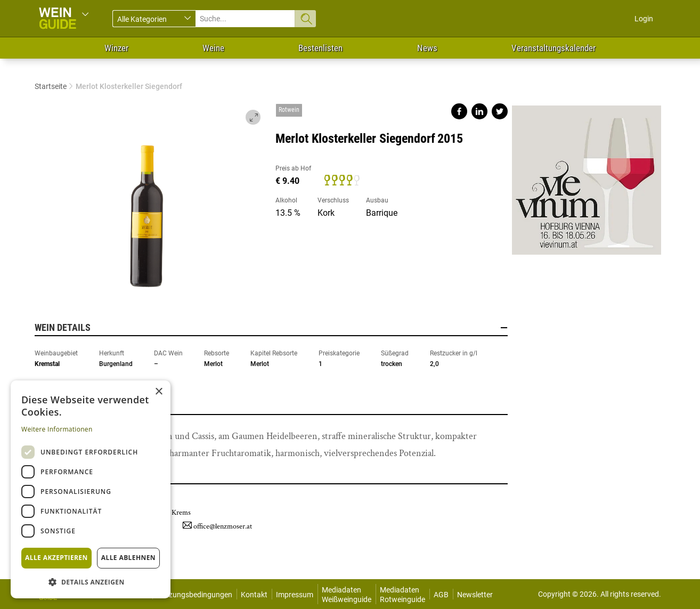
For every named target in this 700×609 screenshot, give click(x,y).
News (427, 48)
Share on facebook (459, 111)
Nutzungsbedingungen (194, 595)
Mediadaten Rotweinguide (402, 595)
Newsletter (475, 595)
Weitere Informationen (57, 429)
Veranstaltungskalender (554, 48)
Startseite (51, 86)
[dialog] (91, 489)
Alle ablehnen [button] (128, 558)
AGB (441, 595)
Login (644, 19)
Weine (213, 48)
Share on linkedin (479, 111)
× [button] (158, 392)
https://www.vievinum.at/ (587, 176)
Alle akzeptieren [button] (56, 558)
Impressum (295, 595)
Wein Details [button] (271, 328)
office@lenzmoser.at (223, 526)
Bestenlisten (320, 48)
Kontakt (254, 595)
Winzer (116, 48)
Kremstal (47, 364)
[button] (91, 582)
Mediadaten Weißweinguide (347, 595)
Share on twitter (500, 111)
